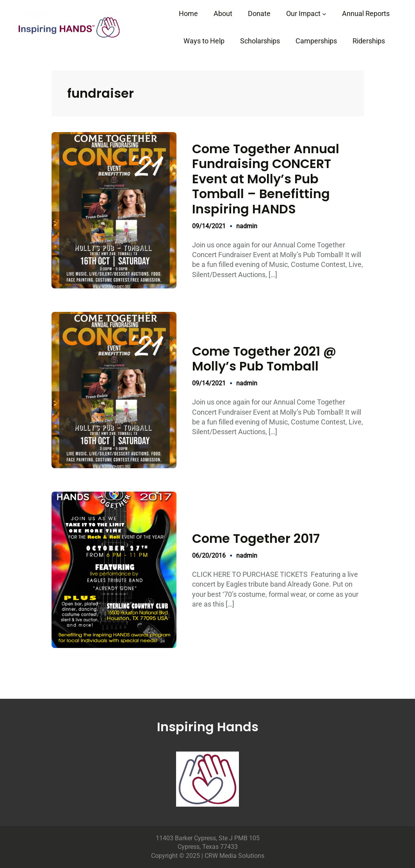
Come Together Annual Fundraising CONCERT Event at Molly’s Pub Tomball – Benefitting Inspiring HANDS (266, 179)
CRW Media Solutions (234, 856)
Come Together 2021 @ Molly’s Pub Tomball (264, 359)
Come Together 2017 (256, 539)
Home (188, 13)
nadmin (247, 226)
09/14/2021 (209, 226)
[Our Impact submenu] (324, 14)
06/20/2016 (209, 556)
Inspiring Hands (208, 727)
